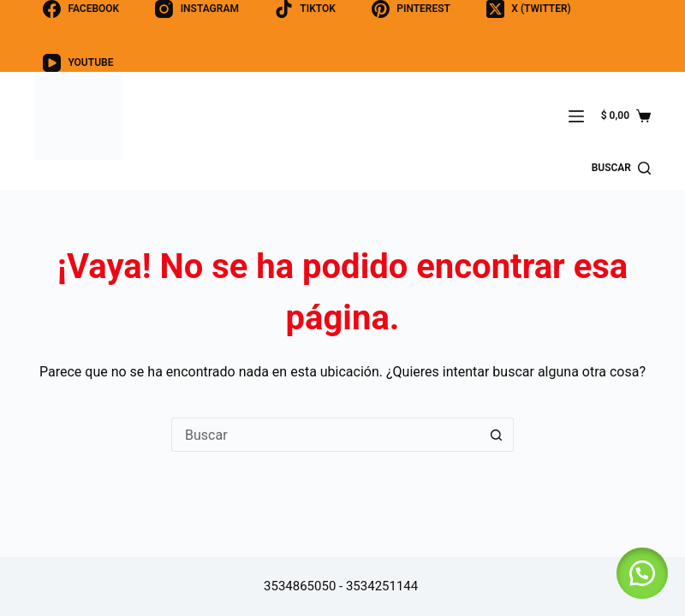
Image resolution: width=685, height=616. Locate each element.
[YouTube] (78, 63)
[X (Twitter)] (529, 9)
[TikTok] (305, 9)
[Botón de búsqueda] (497, 435)
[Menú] (576, 116)
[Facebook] (81, 9)
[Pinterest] (411, 9)
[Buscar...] (325, 435)
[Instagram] (197, 9)
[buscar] (621, 169)
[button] (642, 573)
